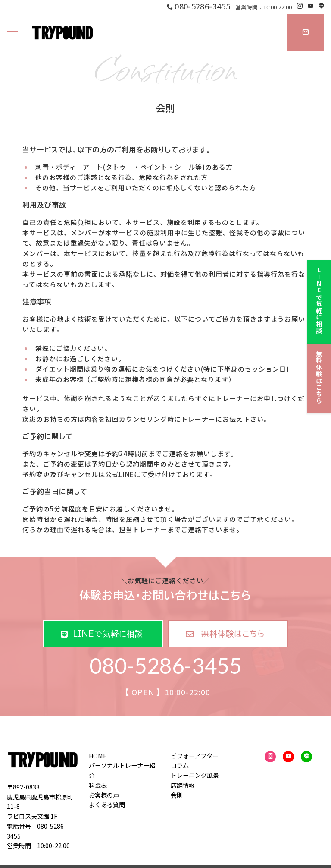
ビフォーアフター (195, 756)
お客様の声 (104, 795)
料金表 (98, 785)
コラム (180, 765)
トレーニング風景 (195, 775)
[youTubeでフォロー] (288, 757)
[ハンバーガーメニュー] (12, 32)
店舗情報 (183, 785)
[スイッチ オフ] (306, 32)
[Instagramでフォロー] (300, 6)
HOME (98, 756)
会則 (177, 795)
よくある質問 (107, 805)
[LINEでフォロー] (321, 6)
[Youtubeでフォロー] (311, 6)
